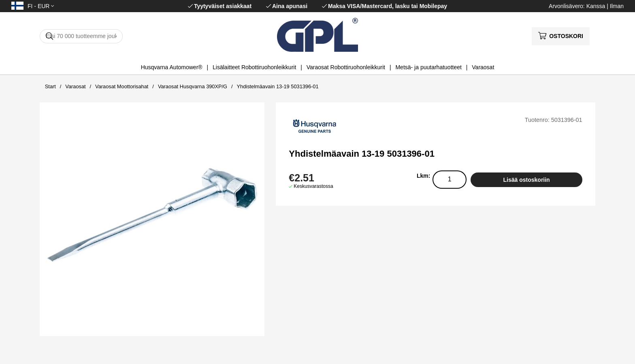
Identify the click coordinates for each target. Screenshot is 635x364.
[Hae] (81, 36)
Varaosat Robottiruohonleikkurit (346, 67)
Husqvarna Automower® (172, 67)
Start (50, 86)
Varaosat (483, 67)
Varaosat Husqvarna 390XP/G (193, 86)
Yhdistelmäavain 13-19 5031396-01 (278, 86)
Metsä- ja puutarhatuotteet (428, 67)
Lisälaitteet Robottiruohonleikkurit (254, 67)
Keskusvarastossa (313, 186)
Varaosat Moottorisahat (122, 86)
